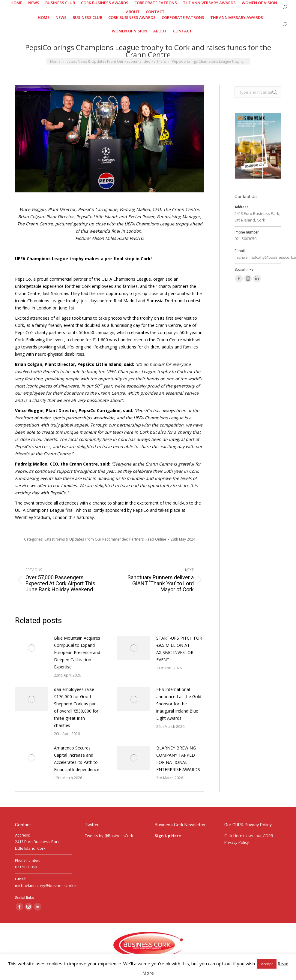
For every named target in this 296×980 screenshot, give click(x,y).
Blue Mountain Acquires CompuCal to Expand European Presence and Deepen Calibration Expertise (77, 652)
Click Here (233, 836)
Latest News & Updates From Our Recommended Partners (94, 539)
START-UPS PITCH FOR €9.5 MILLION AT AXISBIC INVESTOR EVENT (179, 649)
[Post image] (31, 648)
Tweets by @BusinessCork (109, 836)
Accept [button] (267, 964)
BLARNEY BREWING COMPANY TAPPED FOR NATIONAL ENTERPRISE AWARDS (178, 759)
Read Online (156, 539)
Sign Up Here (168, 836)
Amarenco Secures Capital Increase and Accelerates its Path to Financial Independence (77, 759)
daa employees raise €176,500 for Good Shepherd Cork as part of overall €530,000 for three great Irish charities (76, 707)
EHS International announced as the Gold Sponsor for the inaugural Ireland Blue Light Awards (179, 704)
